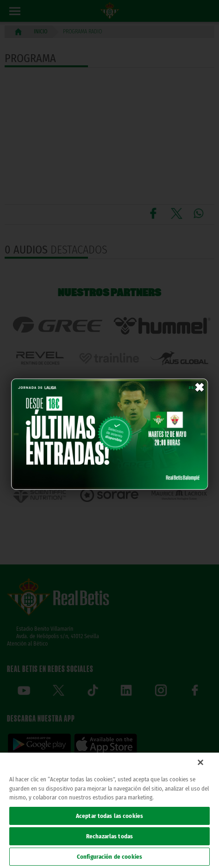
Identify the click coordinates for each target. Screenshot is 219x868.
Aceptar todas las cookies (109, 816)
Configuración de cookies (109, 857)
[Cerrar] (200, 762)
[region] (109, 810)
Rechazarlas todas (109, 836)
